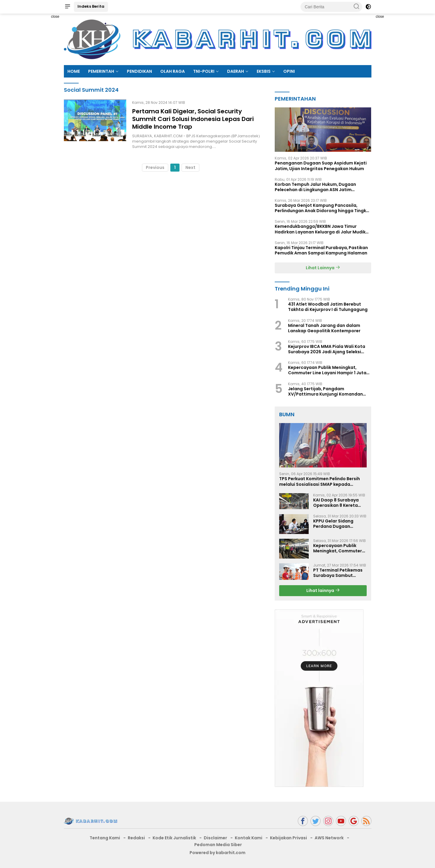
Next (190, 167)
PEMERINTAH (101, 71)
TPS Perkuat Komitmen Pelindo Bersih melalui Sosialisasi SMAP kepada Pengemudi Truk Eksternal (320, 481)
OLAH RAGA (173, 71)
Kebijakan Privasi (288, 838)
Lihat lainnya (323, 591)
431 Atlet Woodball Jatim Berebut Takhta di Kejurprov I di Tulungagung (328, 307)
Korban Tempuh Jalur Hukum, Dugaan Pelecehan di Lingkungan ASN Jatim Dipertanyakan (316, 187)
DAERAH (236, 71)
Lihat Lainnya (323, 268)
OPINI (289, 71)
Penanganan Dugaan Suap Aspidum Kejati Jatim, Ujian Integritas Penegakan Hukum (321, 166)
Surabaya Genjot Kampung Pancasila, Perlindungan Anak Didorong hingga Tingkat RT (323, 208)
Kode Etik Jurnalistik (174, 838)
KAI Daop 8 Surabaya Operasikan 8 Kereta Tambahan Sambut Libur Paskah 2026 (336, 503)
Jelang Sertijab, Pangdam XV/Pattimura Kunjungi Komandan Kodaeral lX (325, 391)
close (55, 17)
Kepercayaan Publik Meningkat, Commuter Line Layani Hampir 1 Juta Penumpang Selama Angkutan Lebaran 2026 (327, 370)
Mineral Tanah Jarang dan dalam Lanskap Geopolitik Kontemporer (324, 328)
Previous (155, 167)
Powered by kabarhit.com (218, 853)
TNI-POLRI (204, 71)
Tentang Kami (105, 838)
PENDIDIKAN (139, 71)
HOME (74, 71)
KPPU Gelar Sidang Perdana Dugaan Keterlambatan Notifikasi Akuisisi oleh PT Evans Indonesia (337, 524)
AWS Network (329, 838)
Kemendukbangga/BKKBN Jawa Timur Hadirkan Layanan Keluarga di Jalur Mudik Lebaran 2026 (320, 229)
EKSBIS (264, 71)
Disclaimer (215, 838)
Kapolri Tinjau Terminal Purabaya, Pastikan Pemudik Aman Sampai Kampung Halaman (321, 250)
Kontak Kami (249, 838)
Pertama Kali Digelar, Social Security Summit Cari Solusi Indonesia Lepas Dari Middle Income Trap (193, 119)
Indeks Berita (91, 6)
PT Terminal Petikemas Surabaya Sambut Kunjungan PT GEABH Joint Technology (338, 573)
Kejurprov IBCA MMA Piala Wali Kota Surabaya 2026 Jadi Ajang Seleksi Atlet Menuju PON (327, 349)
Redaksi (136, 838)
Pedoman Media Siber (218, 845)
